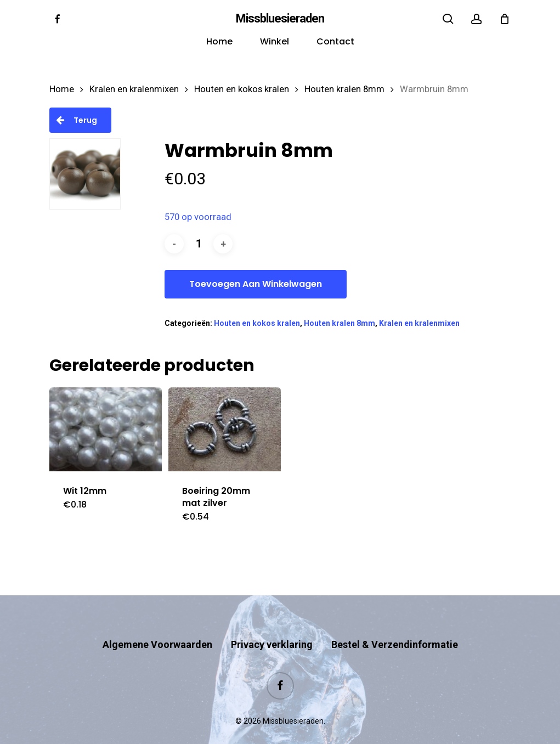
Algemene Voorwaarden (157, 623)
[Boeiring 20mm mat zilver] (225, 429)
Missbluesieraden (280, 19)
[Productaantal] (199, 244)
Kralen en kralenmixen (134, 89)
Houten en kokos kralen (242, 89)
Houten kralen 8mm (344, 89)
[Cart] (505, 19)
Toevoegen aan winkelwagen (256, 284)
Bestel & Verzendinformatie (395, 623)
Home (62, 89)
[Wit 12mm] (106, 429)
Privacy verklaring (272, 623)
